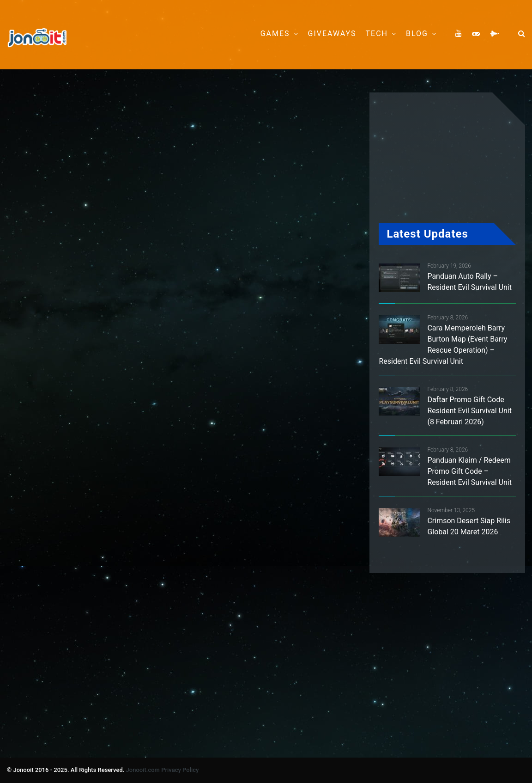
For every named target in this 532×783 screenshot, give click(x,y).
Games (275, 34)
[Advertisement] (187, 223)
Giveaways (332, 34)
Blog (417, 34)
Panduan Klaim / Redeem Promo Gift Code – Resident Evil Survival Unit (469, 471)
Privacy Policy (180, 770)
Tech (377, 34)
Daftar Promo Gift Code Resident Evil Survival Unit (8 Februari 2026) (469, 411)
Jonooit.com (143, 770)
